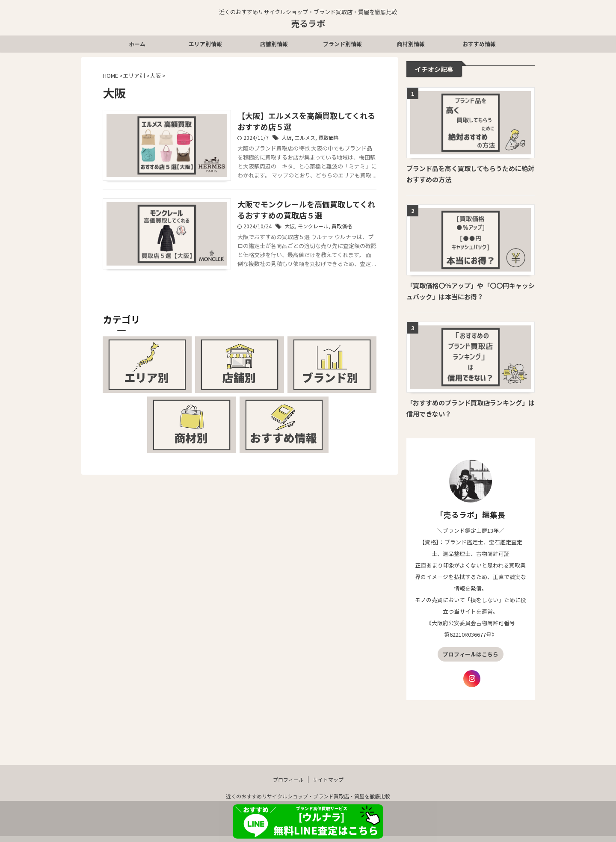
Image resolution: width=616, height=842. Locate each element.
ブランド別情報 (342, 44)
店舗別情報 (274, 44)
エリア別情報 (205, 44)
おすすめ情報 (479, 44)
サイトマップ (328, 785)
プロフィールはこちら (471, 654)
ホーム (137, 44)
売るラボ (308, 23)
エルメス (305, 137)
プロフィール (288, 785)
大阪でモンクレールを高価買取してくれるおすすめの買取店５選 (306, 210)
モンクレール (313, 226)
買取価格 (329, 137)
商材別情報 (411, 44)
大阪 (287, 137)
